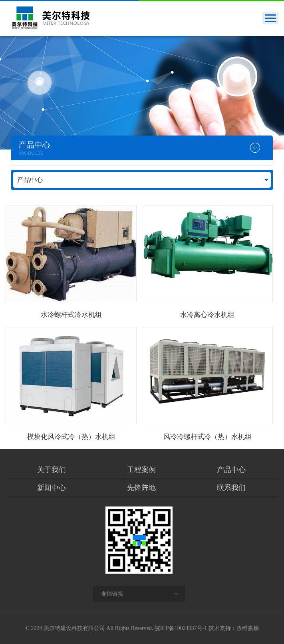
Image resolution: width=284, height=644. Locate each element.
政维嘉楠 (248, 628)
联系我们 (231, 488)
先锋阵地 (141, 488)
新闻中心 (52, 488)
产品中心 (30, 180)
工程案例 (141, 470)
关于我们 (52, 470)
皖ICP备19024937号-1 (181, 628)
